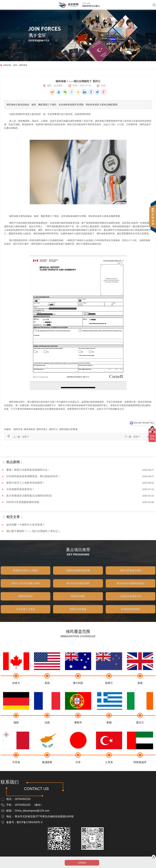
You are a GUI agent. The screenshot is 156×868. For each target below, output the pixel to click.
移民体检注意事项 (68, 429)
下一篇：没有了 (132, 437)
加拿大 (16, 693)
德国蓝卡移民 (78, 601)
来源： (102, 86)
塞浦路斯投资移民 (131, 613)
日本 (78, 772)
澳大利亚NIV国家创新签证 (131, 588)
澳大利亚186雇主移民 (78, 588)
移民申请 (18, 429)
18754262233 (23, 799)
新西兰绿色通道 (78, 613)
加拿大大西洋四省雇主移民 (25, 588)
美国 (47, 693)
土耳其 (109, 772)
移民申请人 (42, 429)
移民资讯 (23, 65)
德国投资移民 (25, 601)
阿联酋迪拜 (140, 772)
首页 (15, 65)
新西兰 (109, 693)
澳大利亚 (78, 693)
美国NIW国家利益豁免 (78, 575)
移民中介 (54, 429)
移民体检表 (30, 429)
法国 (47, 733)
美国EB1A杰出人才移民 (25, 575)
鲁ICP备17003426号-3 (30, 822)
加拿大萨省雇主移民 (131, 575)
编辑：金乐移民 (53, 86)
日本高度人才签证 (25, 613)
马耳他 (16, 772)
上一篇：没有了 (18, 437)
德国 (16, 733)
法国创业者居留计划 (131, 601)
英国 (140, 693)
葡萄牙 (78, 733)
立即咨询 (82, 863)
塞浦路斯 (47, 772)
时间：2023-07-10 (80, 86)
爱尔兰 (140, 733)
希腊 (109, 733)
